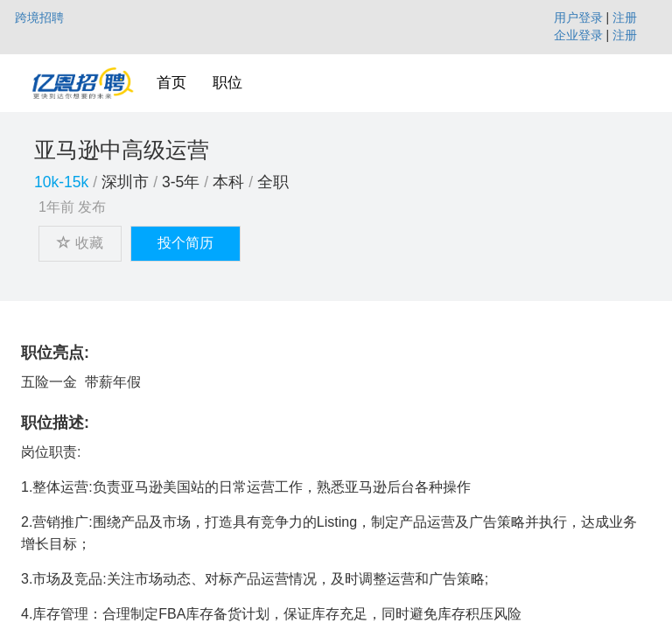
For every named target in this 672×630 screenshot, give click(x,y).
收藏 (80, 243)
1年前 (56, 207)
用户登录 (578, 17)
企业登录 (578, 35)
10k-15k (61, 182)
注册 (625, 17)
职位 (227, 83)
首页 (171, 83)
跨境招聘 (39, 17)
